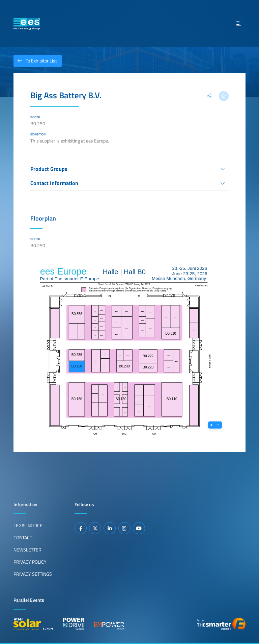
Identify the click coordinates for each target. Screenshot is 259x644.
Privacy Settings (33, 574)
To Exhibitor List (35, 61)
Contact (23, 538)
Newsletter (27, 550)
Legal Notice (28, 525)
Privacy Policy (30, 562)
